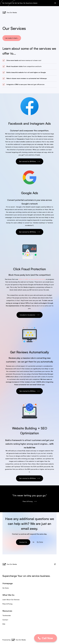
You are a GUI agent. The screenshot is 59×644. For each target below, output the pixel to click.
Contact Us (23, 542)
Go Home (40, 542)
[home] (10, 13)
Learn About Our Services (11, 600)
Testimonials (7, 615)
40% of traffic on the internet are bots (32, 279)
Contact (5, 620)
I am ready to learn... (12, 38)
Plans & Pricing (7, 604)
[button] (55, 13)
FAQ (4, 624)
